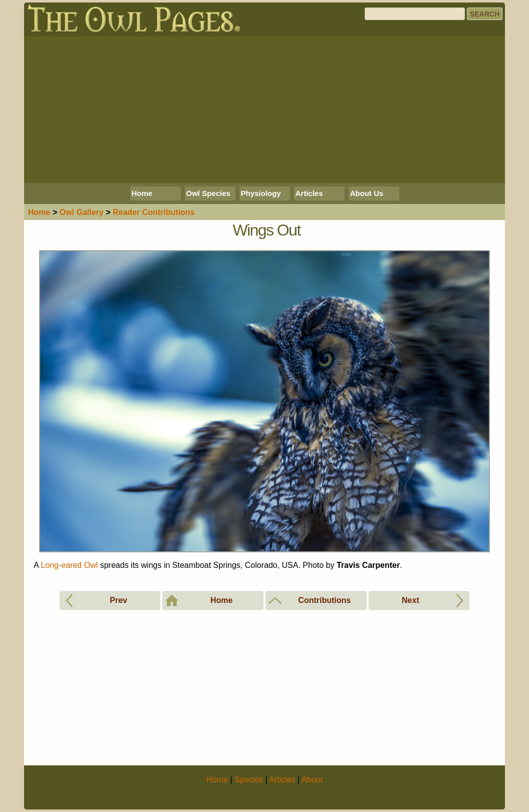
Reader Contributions (154, 212)
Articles (309, 193)
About (312, 780)
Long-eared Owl (69, 565)
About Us (367, 193)
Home (142, 193)
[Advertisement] (264, 110)
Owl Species (208, 193)
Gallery (82, 212)
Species (249, 780)
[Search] (415, 14)
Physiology (261, 193)
